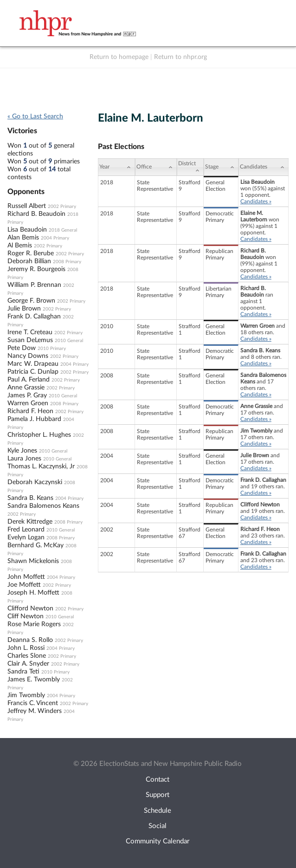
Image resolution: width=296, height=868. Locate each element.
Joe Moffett (24, 585)
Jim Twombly (26, 695)
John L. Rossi (26, 648)
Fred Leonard (26, 530)
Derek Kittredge (30, 522)
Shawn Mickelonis (33, 561)
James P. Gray (27, 395)
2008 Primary (67, 262)
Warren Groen (28, 403)
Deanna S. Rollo (30, 640)
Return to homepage (119, 57)
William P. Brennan (34, 285)
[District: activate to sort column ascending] (190, 167)
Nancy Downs (28, 356)
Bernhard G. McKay (35, 545)
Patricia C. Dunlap (33, 372)
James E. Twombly (34, 680)
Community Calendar (158, 841)
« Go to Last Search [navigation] (35, 117)
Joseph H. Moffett (33, 593)
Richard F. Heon (30, 411)
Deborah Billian (29, 261)
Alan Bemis (23, 238)
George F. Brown (31, 301)
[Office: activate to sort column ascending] (156, 167)
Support (158, 795)
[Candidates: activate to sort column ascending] (264, 167)
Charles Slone (27, 656)
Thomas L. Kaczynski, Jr (41, 466)
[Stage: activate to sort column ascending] (221, 167)
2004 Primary (55, 238)
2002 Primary (62, 207)
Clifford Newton (30, 609)
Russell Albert (27, 206)
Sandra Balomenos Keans (43, 506)
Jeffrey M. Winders (35, 711)
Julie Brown (24, 309)
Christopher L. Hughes (39, 435)
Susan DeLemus (30, 340)
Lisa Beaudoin (27, 230)
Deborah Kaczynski (35, 482)
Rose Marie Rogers (34, 624)
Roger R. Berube (31, 253)
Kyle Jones (22, 451)
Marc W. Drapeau (33, 364)
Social (158, 826)
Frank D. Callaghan (34, 317)
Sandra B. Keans (30, 498)
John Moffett (26, 577)
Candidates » (256, 201)
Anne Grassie (26, 388)
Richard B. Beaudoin (36, 214)
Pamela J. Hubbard (34, 419)
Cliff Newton (26, 616)
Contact (158, 780)
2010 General (69, 341)
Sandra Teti (23, 672)
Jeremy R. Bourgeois (36, 269)
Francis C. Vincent (33, 703)
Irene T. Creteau (30, 332)
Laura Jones (24, 459)
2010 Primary (52, 349)
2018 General (63, 230)
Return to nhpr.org (180, 57)
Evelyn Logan (26, 538)
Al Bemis (20, 246)
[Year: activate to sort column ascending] (116, 167)
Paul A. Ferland (29, 380)
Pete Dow (22, 348)
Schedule (158, 811)
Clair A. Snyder (28, 664)
